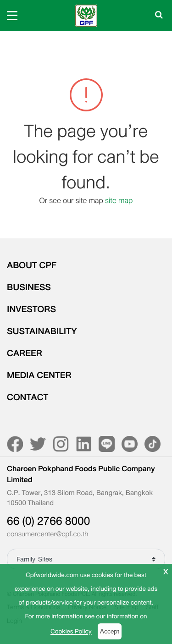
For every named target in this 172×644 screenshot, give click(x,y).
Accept (110, 631)
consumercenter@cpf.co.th (47, 534)
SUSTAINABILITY (42, 331)
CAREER (25, 353)
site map (119, 201)
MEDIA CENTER (39, 375)
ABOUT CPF (32, 265)
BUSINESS (29, 287)
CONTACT (28, 397)
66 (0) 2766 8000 (48, 521)
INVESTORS (31, 309)
